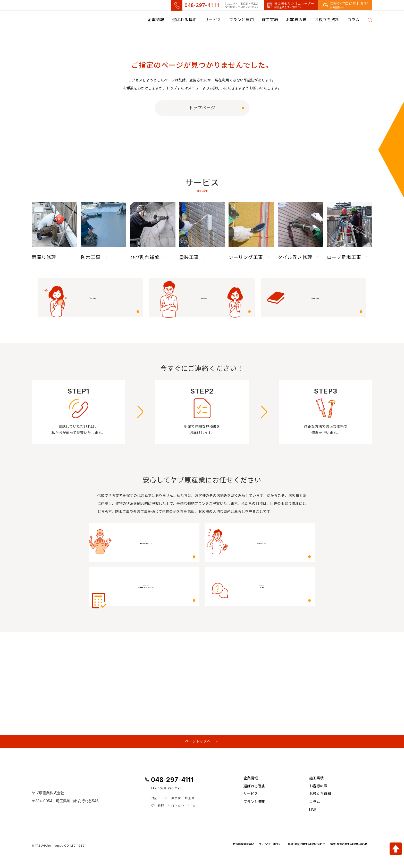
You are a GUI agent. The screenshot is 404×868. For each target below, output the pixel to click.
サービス (251, 796)
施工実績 (270, 20)
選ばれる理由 (185, 20)
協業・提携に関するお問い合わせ (345, 846)
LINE (313, 812)
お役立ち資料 (327, 20)
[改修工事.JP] (64, 20)
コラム (315, 804)
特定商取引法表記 (221, 846)
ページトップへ (198, 742)
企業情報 (156, 20)
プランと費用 (242, 20)
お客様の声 (296, 20)
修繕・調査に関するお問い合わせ (295, 846)
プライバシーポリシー (253, 846)
